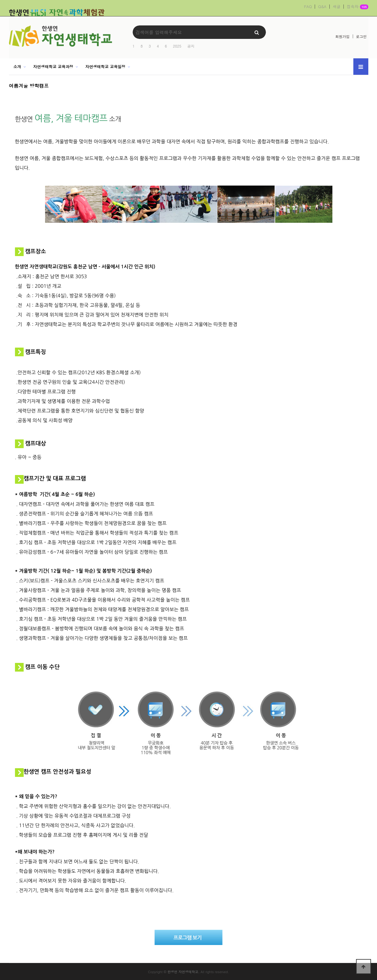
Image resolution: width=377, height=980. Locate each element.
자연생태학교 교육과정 (53, 67)
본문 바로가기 (0, 0)
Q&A (322, 7)
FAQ (308, 7)
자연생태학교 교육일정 (105, 67)
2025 (177, 46)
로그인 (361, 36)
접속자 (357, 7)
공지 (191, 46)
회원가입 (343, 36)
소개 (17, 67)
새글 (337, 7)
